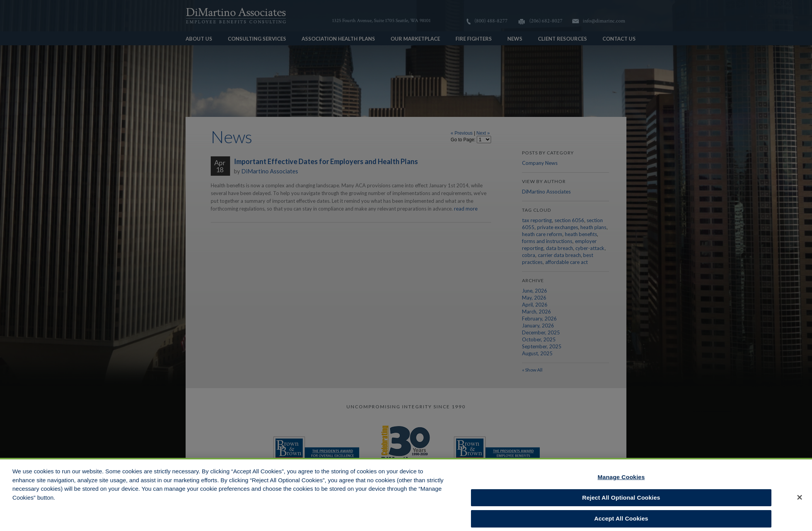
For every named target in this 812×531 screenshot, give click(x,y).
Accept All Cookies (621, 521)
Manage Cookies (621, 479)
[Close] (800, 500)
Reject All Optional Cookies (621, 500)
